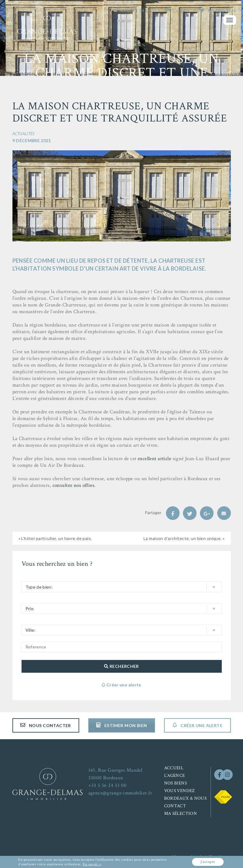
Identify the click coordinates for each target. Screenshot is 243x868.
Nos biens (175, 783)
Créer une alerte (197, 725)
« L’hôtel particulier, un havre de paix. (55, 538)
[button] (122, 587)
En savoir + (92, 864)
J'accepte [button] (207, 862)
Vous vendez (180, 791)
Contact (181, 11)
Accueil (174, 768)
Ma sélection (218, 10)
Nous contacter (46, 725)
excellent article (154, 459)
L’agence (175, 776)
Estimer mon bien (121, 725)
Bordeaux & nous (186, 798)
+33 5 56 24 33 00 (138, 11)
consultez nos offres (74, 485)
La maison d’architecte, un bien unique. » (184, 538)
